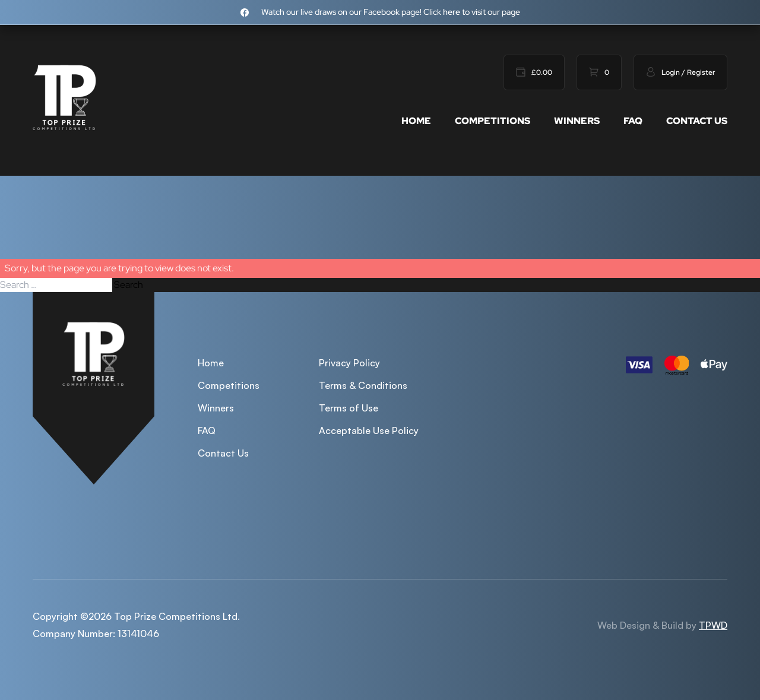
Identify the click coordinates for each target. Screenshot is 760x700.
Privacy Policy (349, 363)
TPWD (713, 625)
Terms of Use (349, 408)
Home (416, 121)
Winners (577, 121)
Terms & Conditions (363, 385)
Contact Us (697, 121)
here (452, 12)
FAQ (633, 121)
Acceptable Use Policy (369, 430)
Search (129, 285)
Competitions (493, 121)
